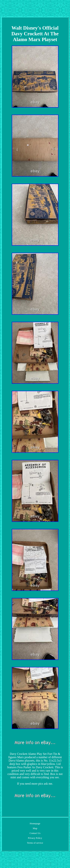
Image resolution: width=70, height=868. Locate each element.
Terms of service (35, 843)
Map (35, 828)
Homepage (35, 823)
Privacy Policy (35, 838)
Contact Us (35, 833)
